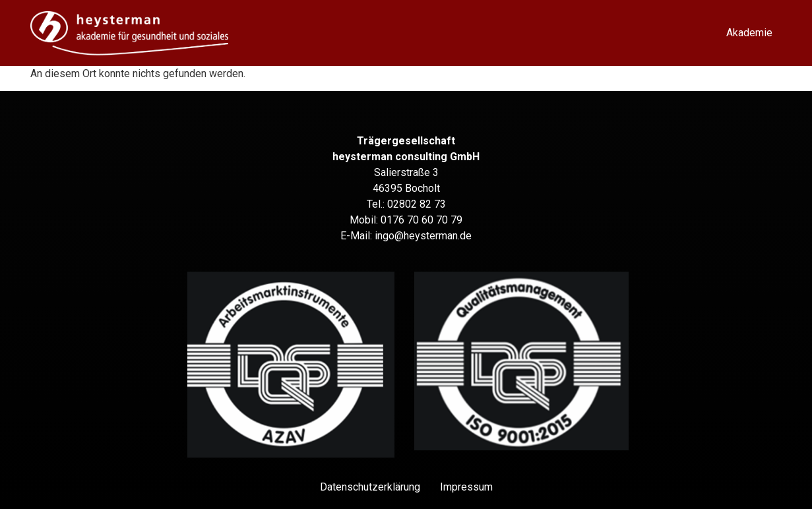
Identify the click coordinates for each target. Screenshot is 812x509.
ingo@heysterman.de (423, 236)
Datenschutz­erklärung (370, 487)
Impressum (466, 487)
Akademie (749, 33)
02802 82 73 (417, 204)
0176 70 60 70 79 (422, 220)
